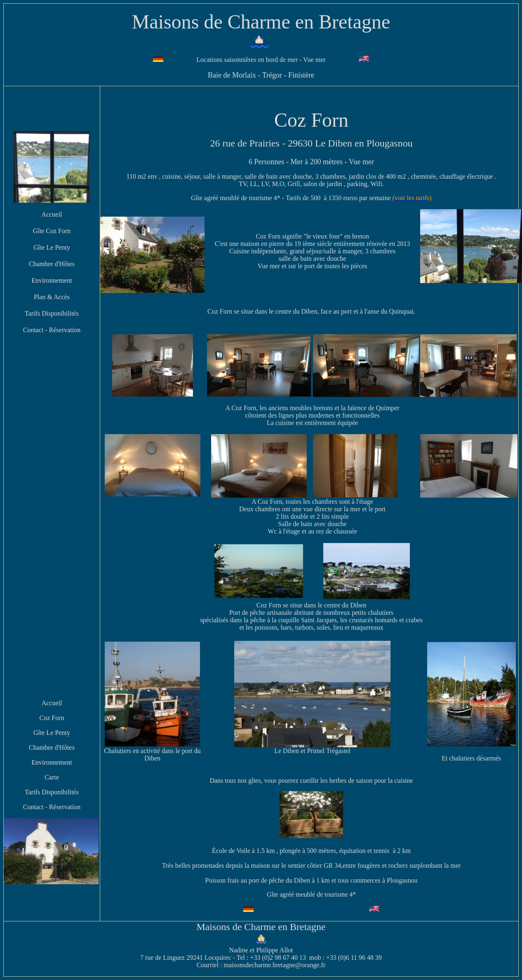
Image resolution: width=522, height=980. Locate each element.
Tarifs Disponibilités (52, 313)
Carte (52, 777)
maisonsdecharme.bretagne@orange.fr (275, 965)
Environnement (52, 280)
